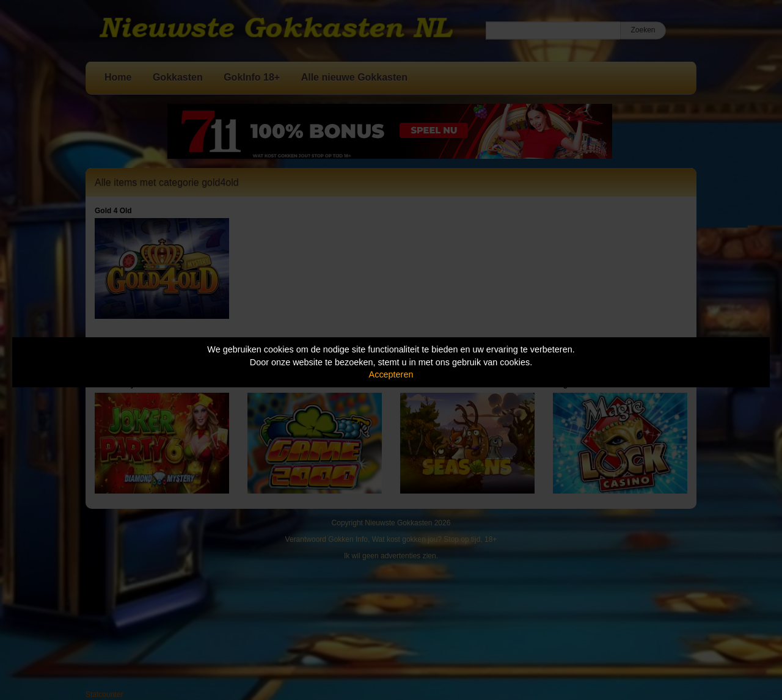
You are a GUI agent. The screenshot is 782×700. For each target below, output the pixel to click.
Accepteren (391, 374)
